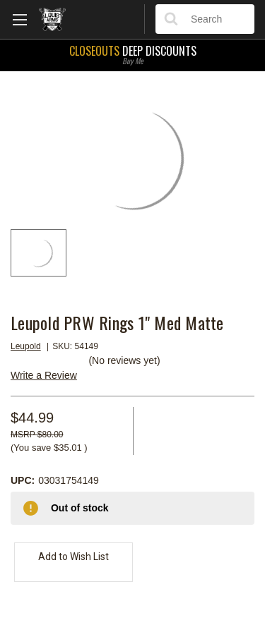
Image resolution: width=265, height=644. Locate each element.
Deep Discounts (132, 54)
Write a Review (44, 375)
